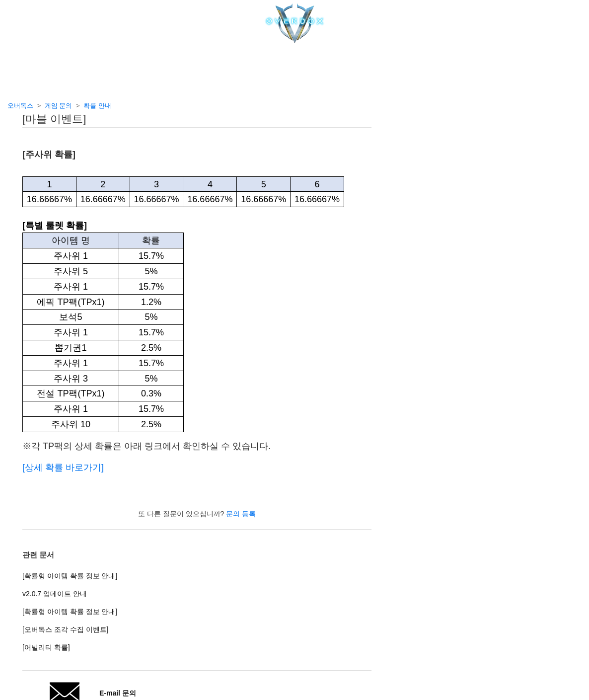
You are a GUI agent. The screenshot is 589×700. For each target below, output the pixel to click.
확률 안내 (97, 106)
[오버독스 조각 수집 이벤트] (65, 629)
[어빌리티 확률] (46, 647)
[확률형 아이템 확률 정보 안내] (70, 576)
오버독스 (20, 106)
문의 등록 (241, 514)
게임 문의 (59, 106)
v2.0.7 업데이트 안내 (55, 594)
